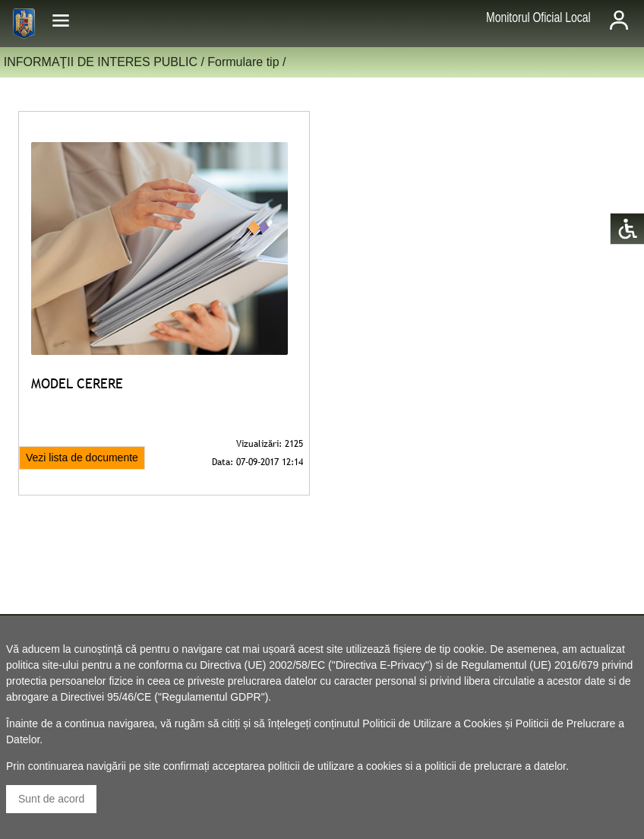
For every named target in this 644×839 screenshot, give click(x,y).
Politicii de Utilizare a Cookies (432, 723)
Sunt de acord (51, 799)
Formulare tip (243, 62)
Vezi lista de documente (82, 457)
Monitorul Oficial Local (538, 17)
